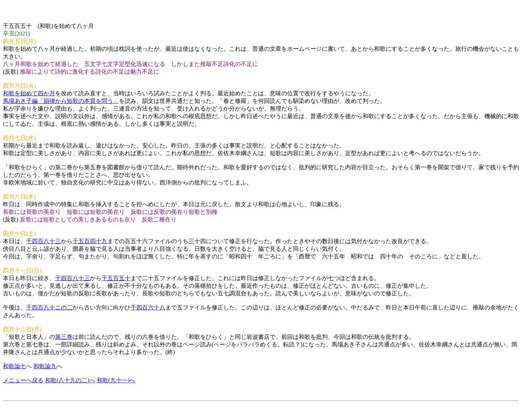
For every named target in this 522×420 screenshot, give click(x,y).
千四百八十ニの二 (49, 307)
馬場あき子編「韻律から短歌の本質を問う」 (61, 101)
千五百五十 (116, 278)
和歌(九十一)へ (116, 380)
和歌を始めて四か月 (29, 93)
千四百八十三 (43, 241)
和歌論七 (14, 366)
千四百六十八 (148, 307)
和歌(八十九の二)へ (70, 380)
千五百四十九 (90, 241)
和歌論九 (45, 366)
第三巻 (64, 337)
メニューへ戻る (23, 380)
